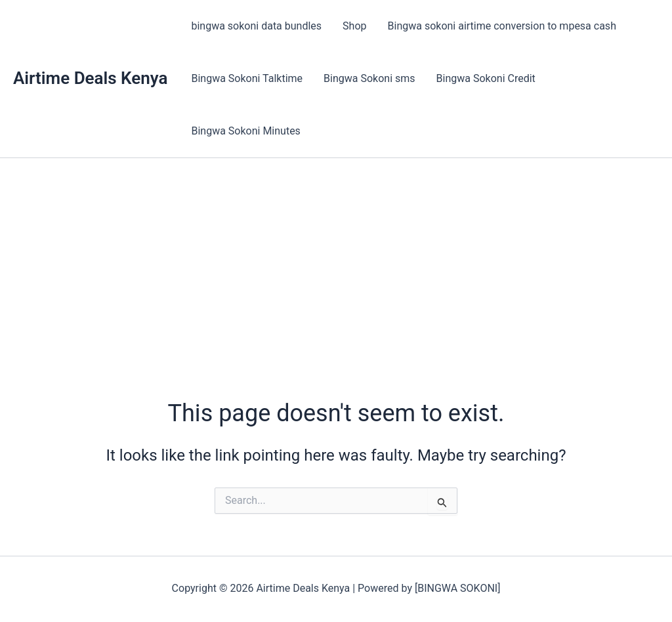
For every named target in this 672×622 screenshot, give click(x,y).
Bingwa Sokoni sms (369, 78)
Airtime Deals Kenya (90, 78)
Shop (354, 26)
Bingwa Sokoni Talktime (247, 78)
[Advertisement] (336, 257)
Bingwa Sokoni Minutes (245, 131)
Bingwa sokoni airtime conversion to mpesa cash (502, 26)
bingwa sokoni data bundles (256, 26)
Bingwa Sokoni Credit (486, 78)
